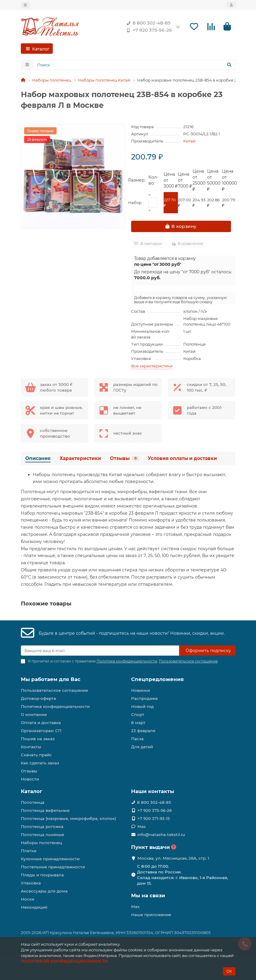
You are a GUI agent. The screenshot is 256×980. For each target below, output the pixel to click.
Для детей (142, 747)
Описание (38, 459)
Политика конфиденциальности (55, 706)
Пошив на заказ (38, 739)
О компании (34, 714)
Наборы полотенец (52, 81)
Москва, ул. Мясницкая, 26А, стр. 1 (173, 858)
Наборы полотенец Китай (104, 81)
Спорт (138, 714)
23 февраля (143, 731)
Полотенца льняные (42, 835)
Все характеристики (152, 366)
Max (142, 826)
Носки (28, 899)
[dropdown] (25, 5)
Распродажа (144, 698)
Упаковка (31, 883)
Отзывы (124, 459)
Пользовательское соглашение (54, 690)
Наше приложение (151, 915)
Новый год (142, 706)
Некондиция (34, 907)
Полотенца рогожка (42, 826)
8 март (138, 723)
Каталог (32, 791)
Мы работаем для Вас (51, 679)
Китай (189, 142)
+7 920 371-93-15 (154, 818)
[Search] (135, 65)
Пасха (137, 739)
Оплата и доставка (41, 723)
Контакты (31, 747)
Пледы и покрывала (42, 875)
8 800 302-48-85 (147, 23)
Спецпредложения (158, 679)
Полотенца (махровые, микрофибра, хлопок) (69, 818)
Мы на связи (148, 895)
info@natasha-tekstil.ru (161, 835)
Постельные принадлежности (53, 867)
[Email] (100, 651)
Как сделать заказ (40, 763)
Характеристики (80, 459)
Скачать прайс (36, 755)
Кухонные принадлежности (50, 859)
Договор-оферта (38, 698)
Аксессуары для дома (44, 891)
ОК (229, 971)
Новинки (141, 690)
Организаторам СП (41, 731)
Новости (30, 779)
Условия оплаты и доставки (182, 459)
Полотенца (33, 802)
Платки (29, 851)
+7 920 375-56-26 (148, 30)
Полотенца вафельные (45, 810)
